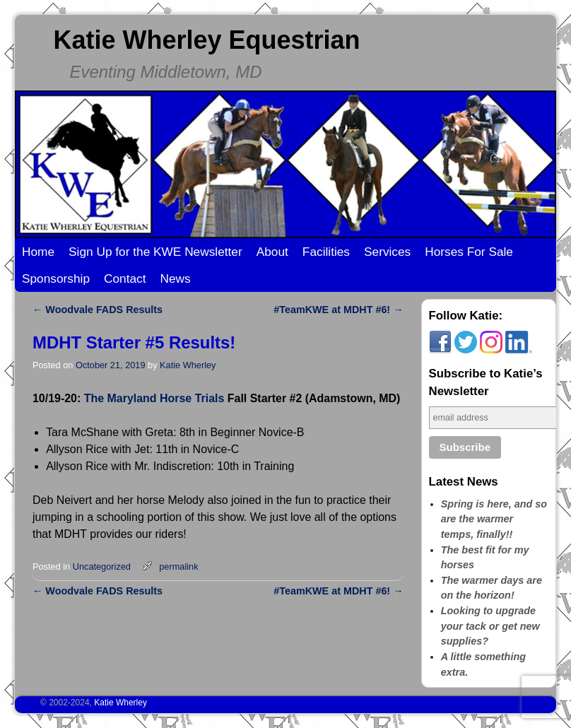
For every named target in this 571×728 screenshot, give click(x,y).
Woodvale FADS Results (98, 310)
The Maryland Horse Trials (154, 398)
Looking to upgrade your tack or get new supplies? (490, 626)
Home (38, 252)
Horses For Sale (469, 252)
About (272, 252)
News (176, 278)
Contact (125, 278)
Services (387, 252)
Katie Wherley (188, 365)
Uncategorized (102, 566)
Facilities (326, 252)
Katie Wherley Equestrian (206, 40)
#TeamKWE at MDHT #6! (338, 310)
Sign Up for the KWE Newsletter (155, 252)
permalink (178, 566)
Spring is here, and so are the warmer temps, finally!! (494, 519)
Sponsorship (56, 278)
